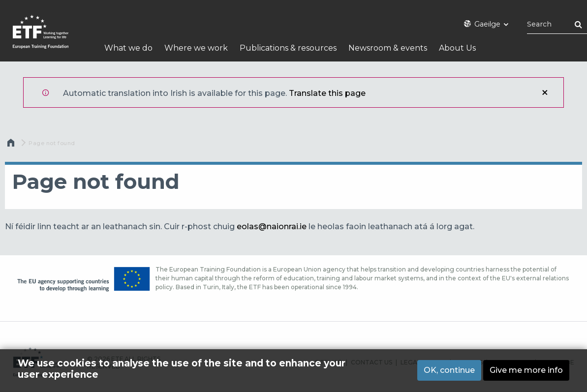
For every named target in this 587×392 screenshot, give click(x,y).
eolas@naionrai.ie (272, 226)
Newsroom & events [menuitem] (388, 48)
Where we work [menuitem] (196, 48)
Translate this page (327, 93)
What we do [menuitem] (128, 48)
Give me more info (526, 370)
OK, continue (449, 370)
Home (12, 145)
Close (545, 92)
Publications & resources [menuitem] (288, 48)
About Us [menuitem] (457, 48)
